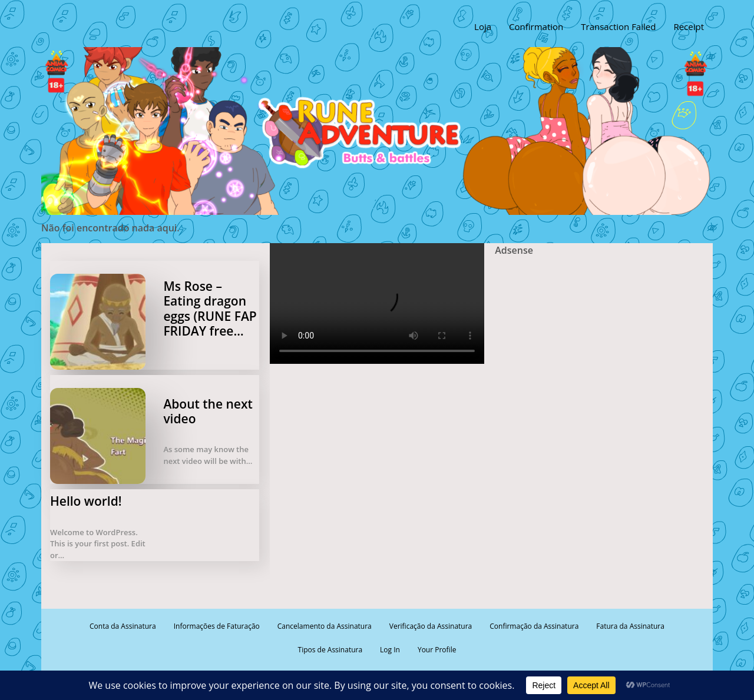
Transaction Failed (618, 26)
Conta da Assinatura (123, 626)
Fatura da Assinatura (630, 626)
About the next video (208, 411)
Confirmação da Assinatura (534, 626)
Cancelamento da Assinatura (325, 626)
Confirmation (536, 26)
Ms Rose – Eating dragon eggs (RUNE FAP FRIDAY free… (210, 308)
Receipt (689, 26)
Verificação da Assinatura (431, 626)
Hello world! (86, 501)
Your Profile (437, 650)
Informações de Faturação (217, 626)
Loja (483, 26)
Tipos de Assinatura (330, 650)
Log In (390, 650)
